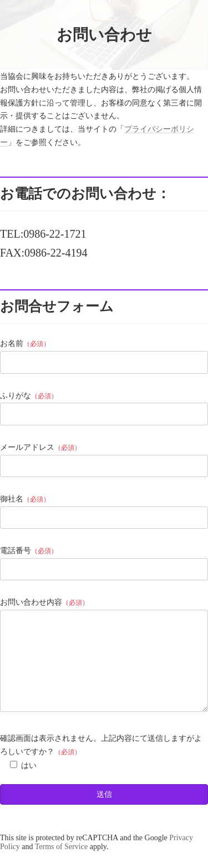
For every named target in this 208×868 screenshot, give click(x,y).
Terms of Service (61, 863)
